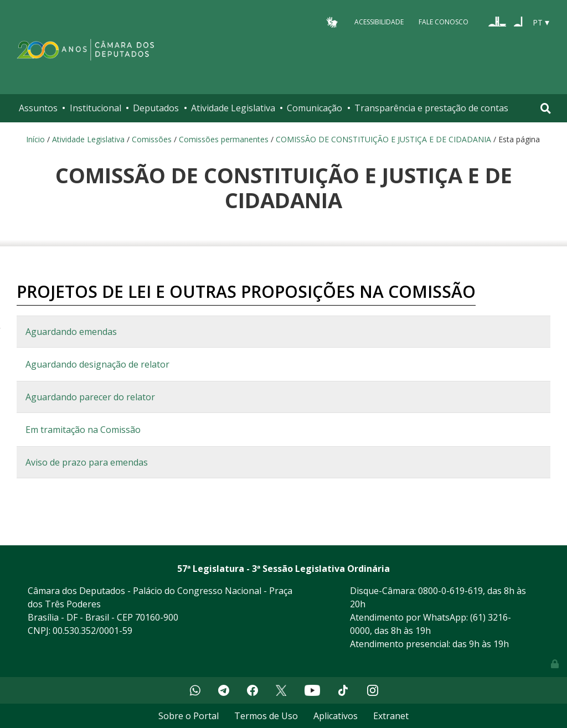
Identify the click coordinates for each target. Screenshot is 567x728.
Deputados (156, 108)
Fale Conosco (444, 22)
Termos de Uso (266, 716)
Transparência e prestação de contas (431, 108)
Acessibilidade (379, 22)
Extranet (391, 716)
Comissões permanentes (224, 139)
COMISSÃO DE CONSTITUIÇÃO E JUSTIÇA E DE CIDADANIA (383, 139)
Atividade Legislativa (233, 108)
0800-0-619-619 (450, 591)
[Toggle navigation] (546, 108)
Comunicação (315, 108)
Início (35, 139)
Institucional (96, 108)
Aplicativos (336, 716)
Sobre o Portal (189, 716)
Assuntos (38, 108)
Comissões (152, 139)
